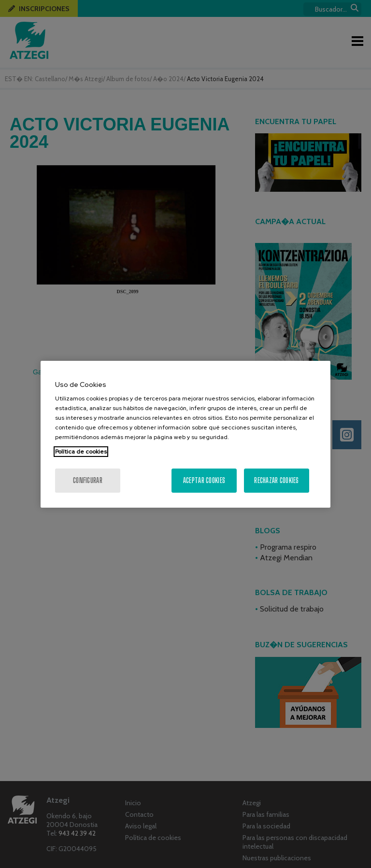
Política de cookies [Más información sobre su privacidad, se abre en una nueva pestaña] (81, 452)
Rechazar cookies (276, 480)
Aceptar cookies (204, 480)
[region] (185, 434)
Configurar (88, 480)
